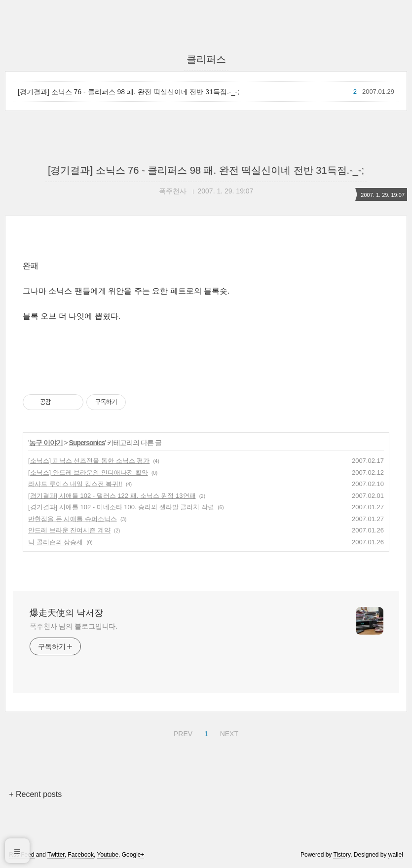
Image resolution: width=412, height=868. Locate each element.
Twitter (56, 855)
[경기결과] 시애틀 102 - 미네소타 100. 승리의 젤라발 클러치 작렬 (121, 507)
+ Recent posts (35, 794)
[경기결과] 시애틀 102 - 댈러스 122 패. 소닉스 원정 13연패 (112, 496)
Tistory (342, 855)
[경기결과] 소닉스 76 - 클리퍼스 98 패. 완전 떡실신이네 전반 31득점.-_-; (129, 92)
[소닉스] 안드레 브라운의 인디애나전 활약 (88, 472)
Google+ (133, 855)
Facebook (81, 855)
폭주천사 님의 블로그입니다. (74, 626)
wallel (396, 855)
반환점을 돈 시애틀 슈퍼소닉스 (73, 519)
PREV (182, 732)
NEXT (228, 732)
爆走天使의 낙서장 (66, 613)
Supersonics (87, 443)
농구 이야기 (46, 443)
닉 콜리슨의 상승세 (56, 542)
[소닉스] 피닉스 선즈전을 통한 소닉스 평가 (89, 461)
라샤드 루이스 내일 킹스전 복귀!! (75, 484)
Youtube (108, 855)
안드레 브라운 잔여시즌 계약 (69, 530)
